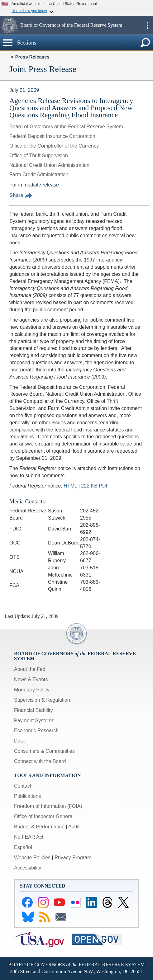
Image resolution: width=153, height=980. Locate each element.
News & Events (31, 679)
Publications (27, 796)
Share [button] (21, 195)
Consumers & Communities (44, 751)
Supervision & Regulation (42, 700)
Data (19, 741)
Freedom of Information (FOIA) (48, 806)
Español (23, 847)
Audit (74, 827)
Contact (23, 786)
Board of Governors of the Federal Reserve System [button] (71, 25)
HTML (70, 486)
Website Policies (32, 857)
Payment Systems (34, 721)
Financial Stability (33, 710)
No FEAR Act (29, 837)
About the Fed (30, 669)
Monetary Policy (32, 690)
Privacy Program (73, 857)
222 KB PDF (95, 486)
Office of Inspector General (44, 816)
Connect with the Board (40, 761)
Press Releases (32, 57)
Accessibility (28, 868)
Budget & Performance (39, 827)
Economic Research (36, 730)
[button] (9, 25)
